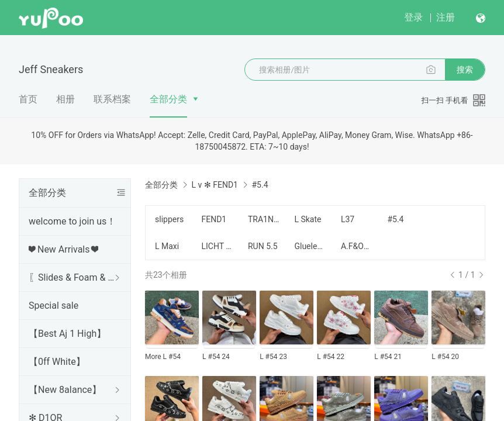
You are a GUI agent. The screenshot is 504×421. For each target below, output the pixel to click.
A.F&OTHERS (357, 246)
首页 (28, 99)
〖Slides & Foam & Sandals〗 (73, 277)
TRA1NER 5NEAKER (264, 219)
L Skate (308, 219)
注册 (446, 17)
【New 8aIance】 (65, 390)
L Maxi (167, 246)
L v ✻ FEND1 (214, 185)
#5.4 (395, 219)
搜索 (465, 70)
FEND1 (214, 219)
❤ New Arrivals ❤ (63, 249)
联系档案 (112, 99)
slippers (169, 219)
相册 (65, 99)
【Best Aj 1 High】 (67, 334)
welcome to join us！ (72, 221)
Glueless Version (310, 246)
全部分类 (168, 99)
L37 (348, 219)
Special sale (53, 306)
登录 (413, 17)
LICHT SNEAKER (217, 246)
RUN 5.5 (263, 246)
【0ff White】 (57, 362)
